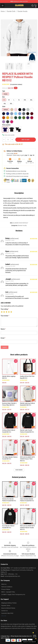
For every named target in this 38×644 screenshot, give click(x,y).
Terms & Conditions (7, 587)
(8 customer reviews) (16, 84)
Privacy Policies (6, 589)
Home (3, 11)
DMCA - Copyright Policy (8, 592)
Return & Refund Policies (8, 608)
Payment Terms (6, 606)
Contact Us (4, 611)
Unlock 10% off (35, 636)
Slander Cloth (11, 11)
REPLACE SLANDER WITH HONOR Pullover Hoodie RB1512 (27, 528)
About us (4, 584)
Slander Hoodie (22, 11)
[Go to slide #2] (19, 66)
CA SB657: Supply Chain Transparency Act (13, 594)
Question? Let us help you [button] (30, 642)
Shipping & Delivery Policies (9, 603)
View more (19, 470)
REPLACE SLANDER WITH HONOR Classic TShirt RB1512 (27, 459)
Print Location (6, 125)
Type (4, 91)
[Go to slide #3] (28, 66)
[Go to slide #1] (9, 66)
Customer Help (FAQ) (7, 613)
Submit (5, 347)
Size (3, 97)
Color (4, 106)
